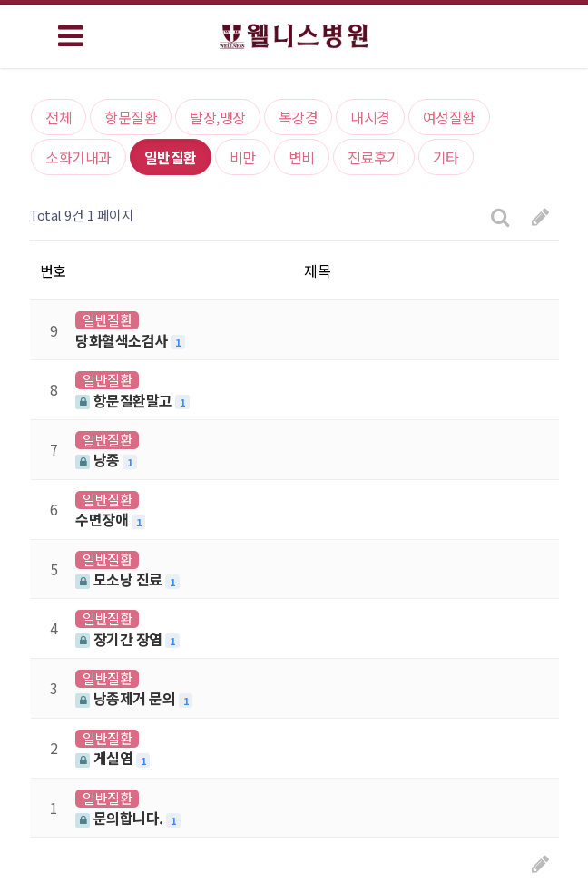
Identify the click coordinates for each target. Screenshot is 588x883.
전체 (59, 117)
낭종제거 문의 (127, 698)
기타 (446, 157)
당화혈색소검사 (123, 340)
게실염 (106, 758)
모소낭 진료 (120, 579)
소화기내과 (78, 157)
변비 (302, 157)
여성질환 (449, 117)
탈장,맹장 (218, 117)
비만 (243, 157)
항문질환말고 (125, 400)
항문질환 (131, 117)
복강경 (299, 117)
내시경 (370, 117)
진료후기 (374, 157)
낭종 (99, 459)
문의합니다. (121, 818)
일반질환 (171, 157)
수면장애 (103, 519)
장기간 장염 (120, 639)
